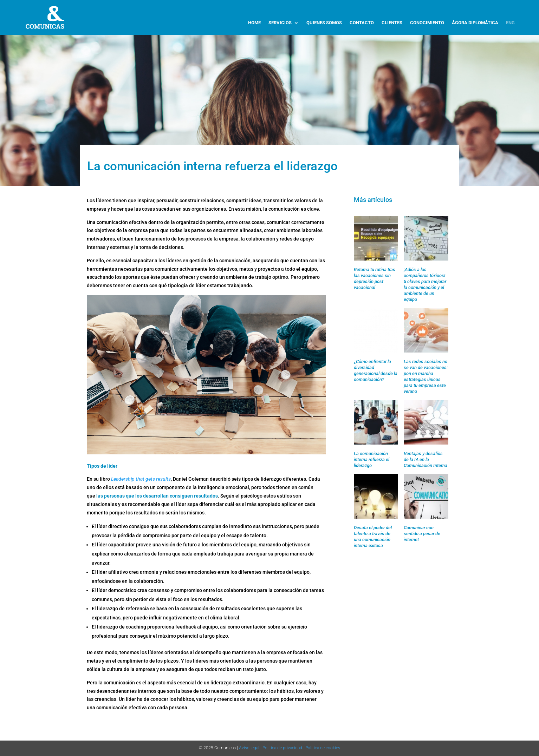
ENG (510, 23)
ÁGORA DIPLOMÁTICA (475, 23)
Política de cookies (323, 748)
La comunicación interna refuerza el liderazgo (372, 459)
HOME (254, 23)
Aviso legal (249, 748)
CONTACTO (362, 23)
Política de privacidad (282, 748)
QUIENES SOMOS (324, 23)
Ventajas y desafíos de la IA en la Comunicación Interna (426, 459)
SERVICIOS (280, 23)
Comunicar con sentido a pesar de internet (422, 534)
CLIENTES (392, 23)
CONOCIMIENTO (427, 23)
